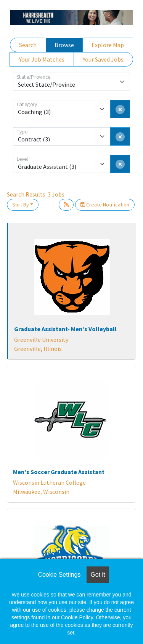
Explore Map (108, 45)
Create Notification (105, 205)
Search (28, 45)
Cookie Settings (59, 575)
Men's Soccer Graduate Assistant (59, 472)
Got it (98, 575)
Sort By (21, 205)
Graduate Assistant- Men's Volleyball (65, 329)
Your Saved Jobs (103, 59)
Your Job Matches (42, 59)
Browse (64, 45)
